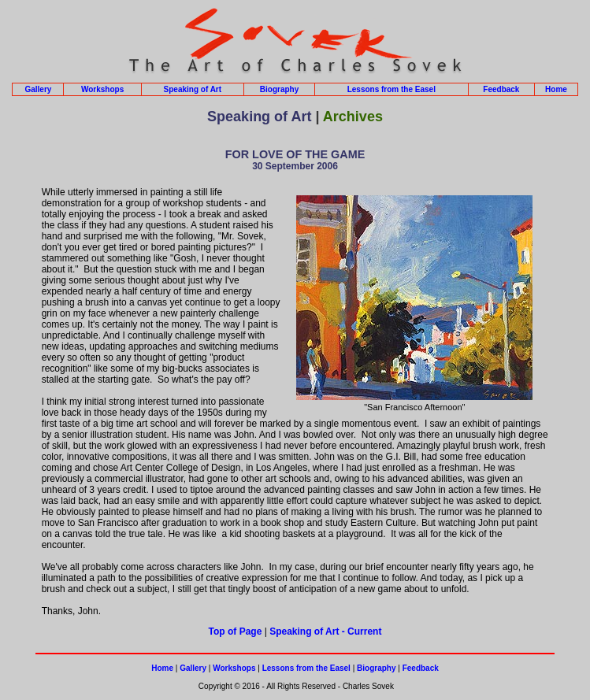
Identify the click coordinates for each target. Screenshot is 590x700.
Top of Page (236, 631)
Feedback (501, 89)
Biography (279, 89)
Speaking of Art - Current (325, 631)
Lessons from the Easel (391, 89)
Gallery (38, 89)
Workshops (102, 89)
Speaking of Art (193, 89)
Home (556, 89)
